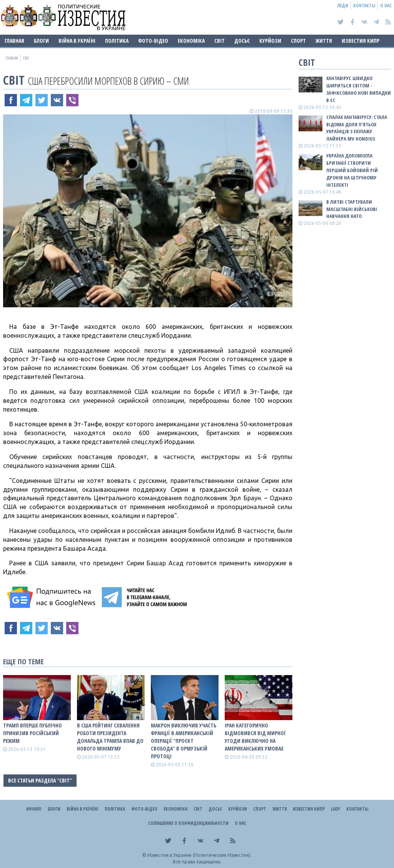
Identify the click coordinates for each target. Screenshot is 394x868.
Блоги (41, 41)
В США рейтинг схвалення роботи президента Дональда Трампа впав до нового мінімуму (110, 737)
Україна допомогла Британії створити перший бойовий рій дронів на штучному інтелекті (352, 170)
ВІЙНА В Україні (77, 41)
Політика (117, 41)
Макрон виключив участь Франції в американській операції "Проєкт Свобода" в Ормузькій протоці (184, 741)
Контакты (364, 6)
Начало (34, 809)
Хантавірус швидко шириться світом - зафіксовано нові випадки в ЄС (359, 89)
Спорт (298, 41)
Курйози (270, 41)
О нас (386, 6)
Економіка (191, 41)
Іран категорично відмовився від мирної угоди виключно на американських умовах (255, 737)
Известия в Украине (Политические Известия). (200, 855)
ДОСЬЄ (242, 41)
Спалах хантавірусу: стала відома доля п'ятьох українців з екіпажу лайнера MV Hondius (357, 128)
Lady (336, 809)
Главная (14, 41)
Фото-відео (153, 41)
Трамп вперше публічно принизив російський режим (33, 733)
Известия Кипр (361, 41)
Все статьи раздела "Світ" (40, 780)
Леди (343, 6)
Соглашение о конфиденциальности (188, 823)
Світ (220, 41)
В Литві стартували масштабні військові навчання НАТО (352, 209)
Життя (324, 41)
